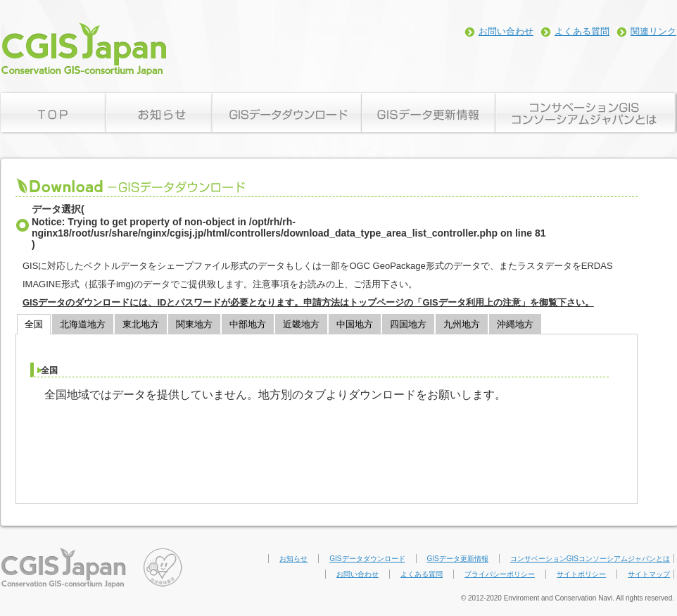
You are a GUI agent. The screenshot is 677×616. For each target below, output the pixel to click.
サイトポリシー (581, 574)
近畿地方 (301, 324)
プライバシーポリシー (500, 574)
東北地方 (141, 324)
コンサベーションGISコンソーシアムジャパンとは (590, 559)
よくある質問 (582, 31)
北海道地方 (83, 324)
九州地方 (462, 324)
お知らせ (293, 559)
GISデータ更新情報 (458, 559)
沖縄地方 (515, 324)
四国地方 (408, 324)
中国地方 (355, 324)
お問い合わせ (506, 31)
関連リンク (653, 31)
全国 (34, 324)
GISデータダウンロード (367, 559)
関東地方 (194, 324)
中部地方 (248, 324)
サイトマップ (649, 574)
